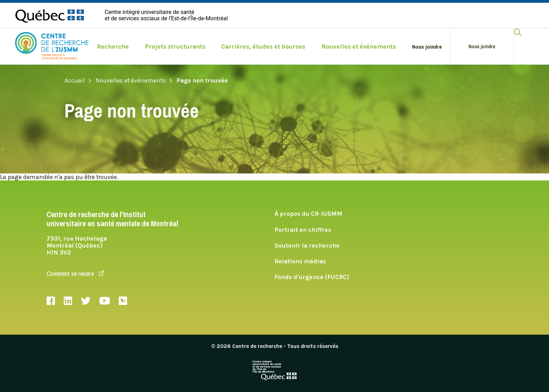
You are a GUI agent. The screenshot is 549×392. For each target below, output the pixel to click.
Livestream (123, 301)
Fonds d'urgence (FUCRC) (312, 277)
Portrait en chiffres (303, 230)
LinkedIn (68, 301)
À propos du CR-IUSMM (308, 214)
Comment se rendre (75, 274)
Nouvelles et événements (134, 80)
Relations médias (300, 261)
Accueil (78, 80)
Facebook (51, 301)
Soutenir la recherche (307, 245)
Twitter (86, 301)
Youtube (105, 301)
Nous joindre (427, 47)
